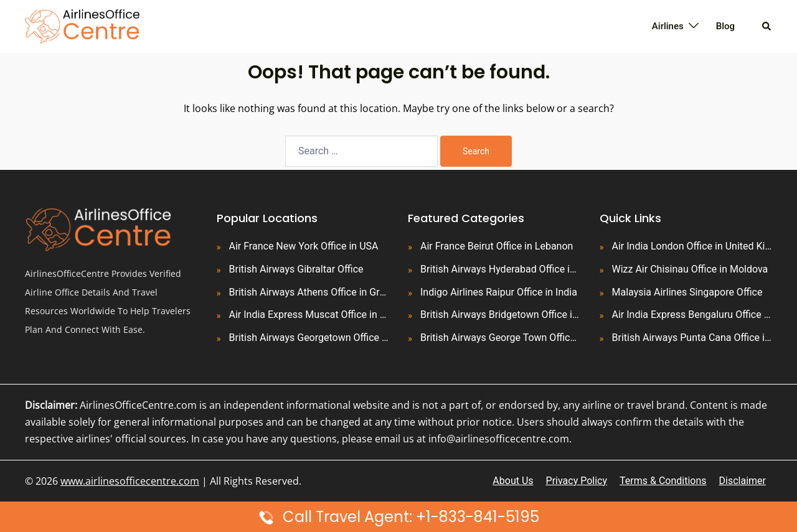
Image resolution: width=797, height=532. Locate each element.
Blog (725, 26)
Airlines (668, 26)
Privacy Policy (577, 481)
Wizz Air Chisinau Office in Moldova (690, 269)
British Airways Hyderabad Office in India (501, 269)
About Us (513, 481)
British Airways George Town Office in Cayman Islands (501, 338)
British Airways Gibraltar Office (296, 269)
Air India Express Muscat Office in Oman (309, 315)
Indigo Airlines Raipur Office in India (499, 292)
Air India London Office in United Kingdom (692, 246)
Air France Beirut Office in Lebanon (497, 246)
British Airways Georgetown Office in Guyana (309, 338)
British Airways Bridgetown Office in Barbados (501, 315)
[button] (767, 26)
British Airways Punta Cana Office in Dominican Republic (692, 338)
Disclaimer (743, 481)
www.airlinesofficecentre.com (130, 481)
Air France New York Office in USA (304, 246)
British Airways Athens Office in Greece (309, 292)
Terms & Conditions (663, 481)
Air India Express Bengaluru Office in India (692, 315)
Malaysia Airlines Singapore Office (687, 292)
